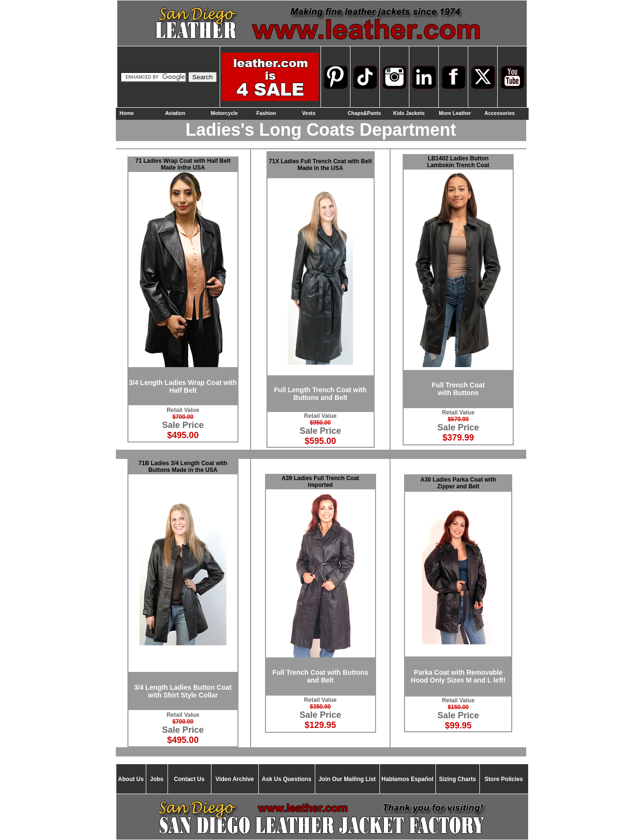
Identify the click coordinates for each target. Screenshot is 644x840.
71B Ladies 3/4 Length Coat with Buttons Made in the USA (183, 467)
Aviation (175, 113)
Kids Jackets (409, 113)
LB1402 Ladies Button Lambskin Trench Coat (458, 162)
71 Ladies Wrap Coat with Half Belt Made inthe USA (183, 164)
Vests (309, 113)
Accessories (500, 113)
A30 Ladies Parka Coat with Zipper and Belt (458, 483)
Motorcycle (224, 113)
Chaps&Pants (364, 113)
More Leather (455, 113)
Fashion (266, 113)
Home (127, 113)
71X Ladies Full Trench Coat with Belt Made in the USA (320, 165)
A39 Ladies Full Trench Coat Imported (320, 482)
